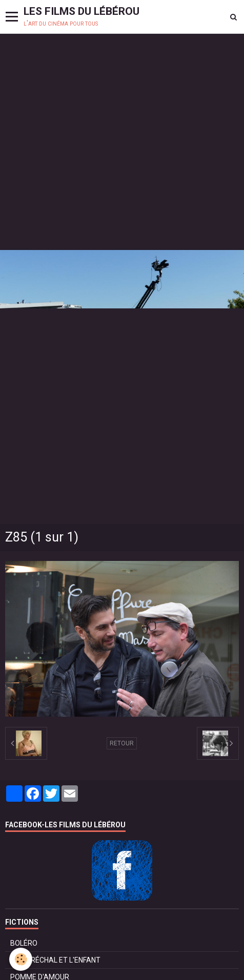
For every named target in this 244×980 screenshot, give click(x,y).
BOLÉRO (24, 943)
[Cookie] (21, 959)
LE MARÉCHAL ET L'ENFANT (55, 960)
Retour (122, 743)
